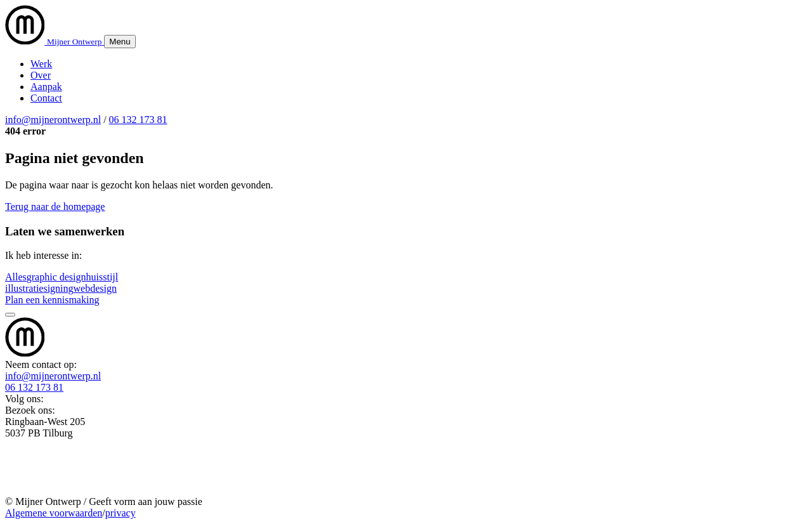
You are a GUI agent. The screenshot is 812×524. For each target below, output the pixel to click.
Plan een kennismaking (52, 300)
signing (58, 288)
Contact (46, 98)
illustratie (24, 288)
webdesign (95, 288)
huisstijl (102, 277)
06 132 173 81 (138, 120)
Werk (41, 64)
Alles (16, 277)
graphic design (56, 277)
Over (41, 75)
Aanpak (46, 87)
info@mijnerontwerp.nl (53, 120)
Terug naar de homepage (55, 206)
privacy (121, 513)
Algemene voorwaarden (54, 513)
